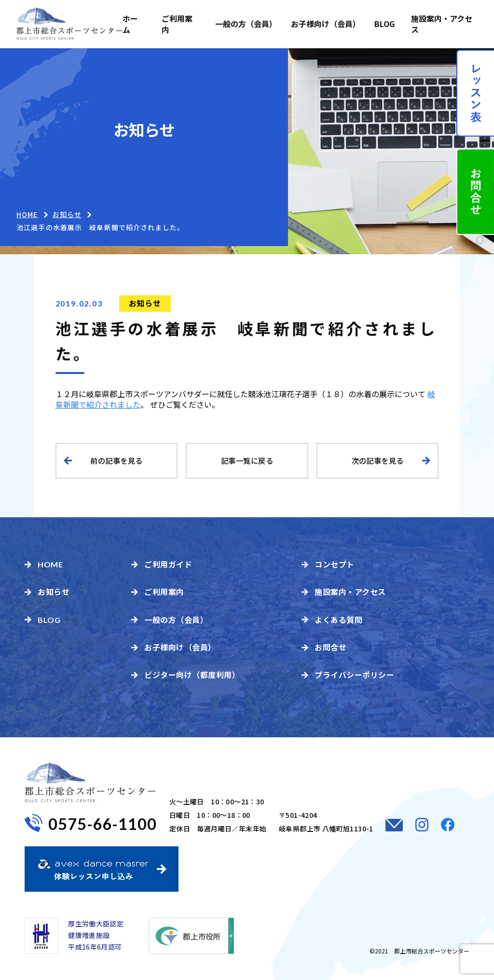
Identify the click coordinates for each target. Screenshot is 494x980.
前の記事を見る (116, 460)
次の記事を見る (378, 460)
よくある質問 (338, 620)
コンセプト (335, 564)
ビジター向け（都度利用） (192, 675)
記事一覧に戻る (247, 460)
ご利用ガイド (168, 564)
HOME (27, 214)
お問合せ (330, 647)
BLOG (384, 24)
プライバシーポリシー (354, 675)
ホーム (130, 24)
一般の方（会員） (245, 24)
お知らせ (145, 303)
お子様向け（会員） (324, 24)
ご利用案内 (177, 24)
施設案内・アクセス (442, 24)
